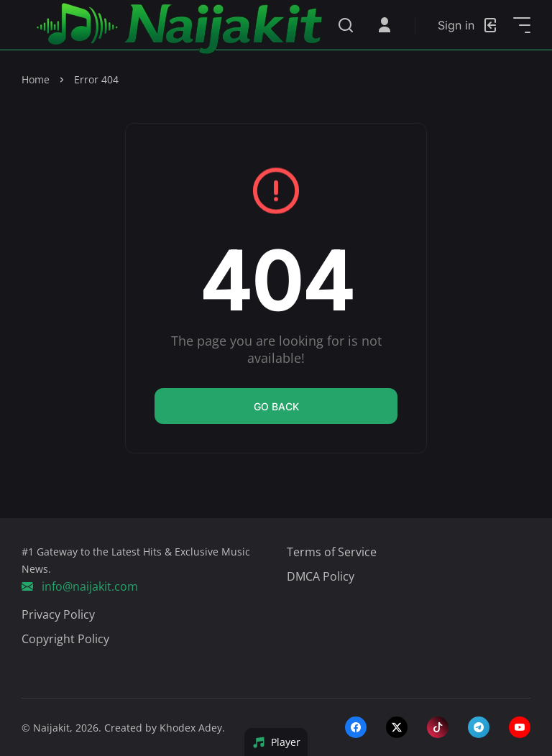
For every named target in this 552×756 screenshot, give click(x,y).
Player (276, 742)
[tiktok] (438, 727)
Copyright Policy (65, 639)
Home (36, 79)
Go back (276, 406)
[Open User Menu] (385, 25)
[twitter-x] (397, 727)
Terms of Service (332, 552)
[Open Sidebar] (522, 25)
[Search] (346, 25)
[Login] (468, 25)
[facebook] (356, 727)
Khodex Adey (191, 728)
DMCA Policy (321, 576)
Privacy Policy (58, 614)
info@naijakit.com (80, 586)
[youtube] (520, 727)
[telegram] (479, 727)
